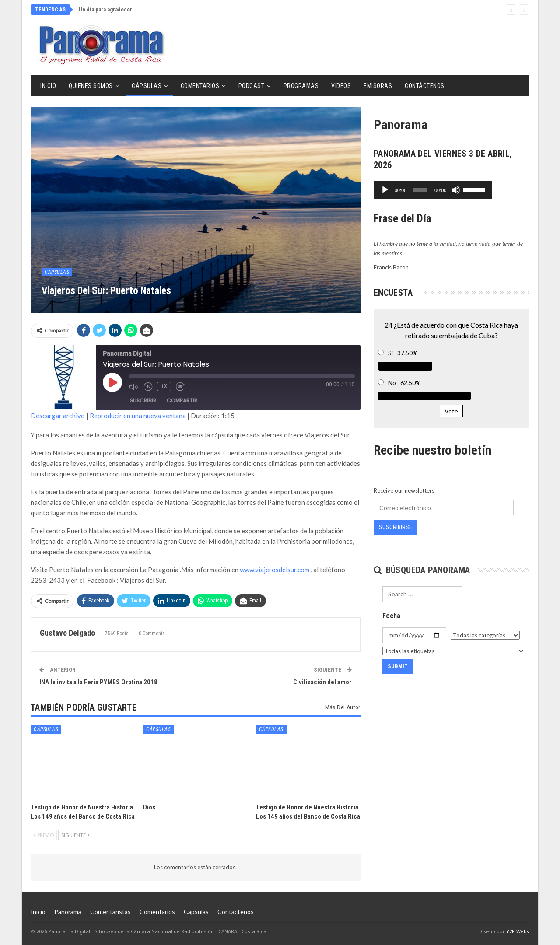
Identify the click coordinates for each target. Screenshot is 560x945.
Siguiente (75, 835)
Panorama (68, 912)
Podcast (252, 86)
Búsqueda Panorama (422, 570)
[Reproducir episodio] (112, 382)
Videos (341, 86)
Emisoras (378, 86)
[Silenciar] (493, 190)
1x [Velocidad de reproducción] (164, 386)
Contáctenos (425, 86)
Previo (44, 835)
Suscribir (143, 401)
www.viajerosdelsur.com (275, 570)
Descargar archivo (58, 416)
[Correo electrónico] (444, 507)
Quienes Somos (91, 86)
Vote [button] (451, 411)
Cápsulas (147, 86)
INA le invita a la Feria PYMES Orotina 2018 (98, 682)
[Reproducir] (385, 190)
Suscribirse (395, 527)
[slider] (439, 190)
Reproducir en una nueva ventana (138, 416)
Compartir (182, 401)
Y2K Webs (518, 931)
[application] (451, 190)
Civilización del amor (322, 682)
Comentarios (200, 86)
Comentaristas (110, 912)
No (392, 383)
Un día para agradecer (105, 9)
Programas (301, 86)
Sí (390, 353)
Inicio (48, 86)
